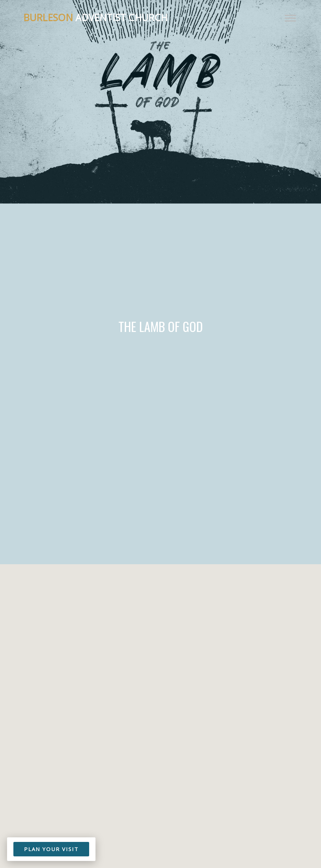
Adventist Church (95, 18)
